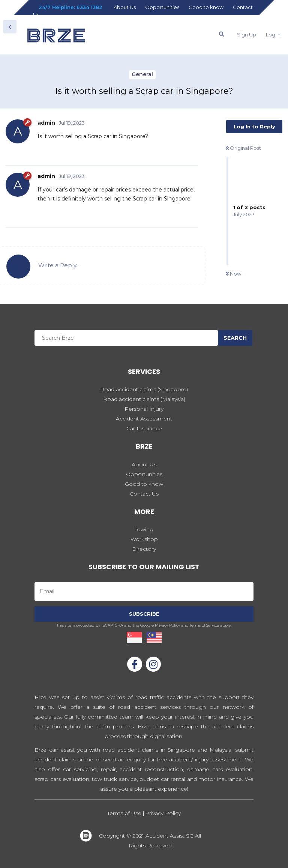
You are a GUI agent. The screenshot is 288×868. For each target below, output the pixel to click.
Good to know (206, 7)
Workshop (144, 539)
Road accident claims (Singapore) (144, 389)
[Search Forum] (222, 34)
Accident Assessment (144, 419)
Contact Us (144, 494)
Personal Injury (144, 409)
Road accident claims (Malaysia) (144, 399)
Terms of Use (125, 813)
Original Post (243, 148)
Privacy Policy (163, 813)
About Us (125, 7)
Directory (144, 549)
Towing (144, 529)
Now (233, 274)
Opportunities (162, 7)
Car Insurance (144, 428)
